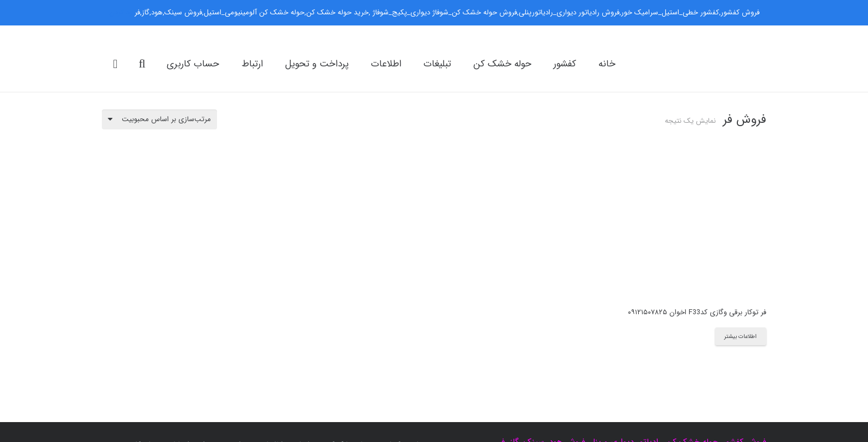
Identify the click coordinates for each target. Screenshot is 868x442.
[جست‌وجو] (142, 64)
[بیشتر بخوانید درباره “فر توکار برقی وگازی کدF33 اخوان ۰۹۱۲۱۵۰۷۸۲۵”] (741, 336)
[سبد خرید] (115, 64)
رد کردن (121, 12)
